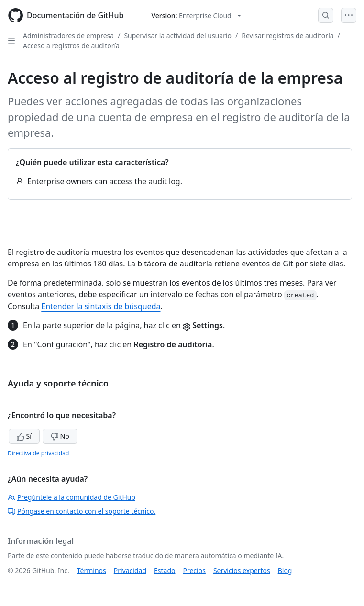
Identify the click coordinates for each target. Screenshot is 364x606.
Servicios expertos (242, 570)
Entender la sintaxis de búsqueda (101, 306)
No (60, 436)
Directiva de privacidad (38, 453)
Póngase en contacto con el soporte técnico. (82, 511)
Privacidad (130, 570)
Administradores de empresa (68, 36)
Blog (285, 570)
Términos (92, 570)
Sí (24, 436)
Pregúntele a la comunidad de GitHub (72, 497)
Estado (165, 570)
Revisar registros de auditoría (287, 36)
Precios (194, 570)
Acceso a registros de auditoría (71, 46)
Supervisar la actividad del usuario (178, 36)
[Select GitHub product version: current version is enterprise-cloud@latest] (196, 16)
